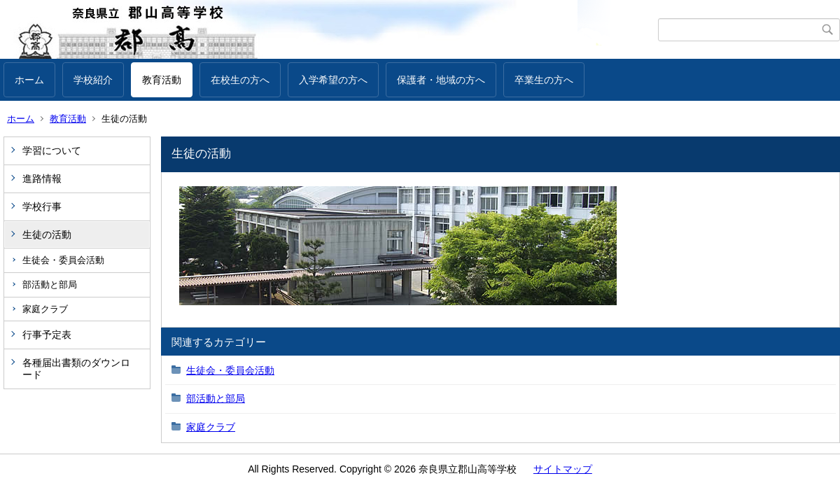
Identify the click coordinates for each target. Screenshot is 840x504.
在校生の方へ (240, 80)
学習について (52, 150)
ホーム (29, 80)
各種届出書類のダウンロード (76, 369)
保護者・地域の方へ (441, 80)
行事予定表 (47, 335)
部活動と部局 (50, 285)
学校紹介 (93, 80)
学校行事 (42, 206)
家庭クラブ (45, 309)
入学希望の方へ (333, 80)
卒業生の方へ (544, 80)
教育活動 (162, 80)
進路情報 (42, 178)
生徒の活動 (47, 234)
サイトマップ (563, 469)
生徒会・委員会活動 (63, 260)
